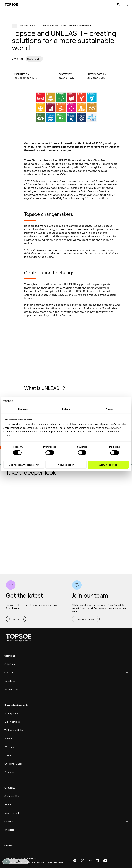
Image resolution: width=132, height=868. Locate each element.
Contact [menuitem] (9, 845)
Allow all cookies (108, 465)
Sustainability (34, 59)
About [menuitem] (8, 805)
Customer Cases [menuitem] (13, 764)
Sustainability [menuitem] (12, 796)
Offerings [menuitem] (10, 664)
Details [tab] (66, 409)
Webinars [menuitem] (9, 747)
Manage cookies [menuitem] (44, 862)
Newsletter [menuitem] (59, 862)
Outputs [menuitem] (9, 673)
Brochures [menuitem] (10, 772)
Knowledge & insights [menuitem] (16, 705)
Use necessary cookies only (24, 465)
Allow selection (66, 465)
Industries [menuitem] (10, 681)
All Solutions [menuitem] (11, 689)
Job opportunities (84, 619)
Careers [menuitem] (9, 821)
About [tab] (109, 409)
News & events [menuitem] (12, 813)
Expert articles (26, 26)
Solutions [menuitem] (10, 656)
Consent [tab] (23, 409)
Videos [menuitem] (8, 739)
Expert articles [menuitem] (12, 722)
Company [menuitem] (10, 788)
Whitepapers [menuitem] (11, 713)
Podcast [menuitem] (9, 755)
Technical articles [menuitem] (14, 730)
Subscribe (15, 619)
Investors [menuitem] (9, 830)
